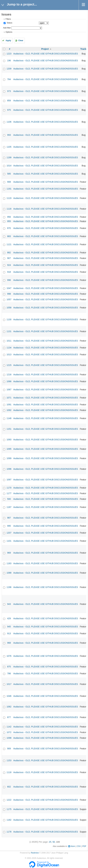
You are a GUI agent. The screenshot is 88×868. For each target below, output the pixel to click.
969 (9, 553)
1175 (9, 809)
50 (54, 842)
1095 (9, 449)
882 (9, 253)
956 (9, 217)
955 (9, 221)
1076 (9, 656)
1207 (9, 533)
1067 (9, 390)
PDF (84, 846)
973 (9, 91)
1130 (9, 319)
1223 (9, 54)
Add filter (7, 28)
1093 (9, 440)
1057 (9, 299)
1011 (9, 341)
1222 (9, 800)
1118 (9, 772)
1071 (9, 398)
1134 (9, 348)
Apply (8, 40)
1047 (9, 288)
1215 (9, 365)
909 (9, 749)
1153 (9, 760)
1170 (9, 488)
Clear (21, 40)
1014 (9, 166)
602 (9, 787)
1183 (9, 563)
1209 (9, 69)
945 (9, 627)
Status (9, 23)
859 (9, 101)
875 (9, 667)
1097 (9, 480)
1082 (9, 707)
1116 (9, 209)
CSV (79, 846)
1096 (9, 469)
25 (50, 842)
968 (9, 643)
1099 (9, 458)
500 (9, 499)
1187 (9, 507)
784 (9, 79)
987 (9, 518)
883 (9, 236)
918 (9, 272)
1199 (9, 157)
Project (45, 49)
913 (9, 633)
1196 (9, 587)
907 (9, 258)
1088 (9, 573)
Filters (8, 19)
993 (9, 135)
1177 (9, 493)
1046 (9, 696)
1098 (9, 738)
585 (9, 174)
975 (9, 110)
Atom (73, 846)
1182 (9, 820)
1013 (9, 354)
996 (9, 280)
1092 (9, 410)
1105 (9, 147)
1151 (9, 429)
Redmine (35, 853)
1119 (9, 198)
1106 (9, 122)
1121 (9, 244)
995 (9, 526)
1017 (9, 684)
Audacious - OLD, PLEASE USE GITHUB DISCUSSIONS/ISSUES (46, 54)
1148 (9, 418)
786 (9, 673)
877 (9, 717)
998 (9, 294)
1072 (9, 732)
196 (9, 61)
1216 (9, 375)
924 (9, 265)
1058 (9, 308)
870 (9, 228)
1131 (9, 331)
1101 (9, 541)
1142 (9, 727)
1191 (9, 189)
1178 (9, 832)
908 (9, 182)
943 (9, 604)
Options (9, 32)
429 (9, 618)
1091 (9, 405)
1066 (9, 381)
